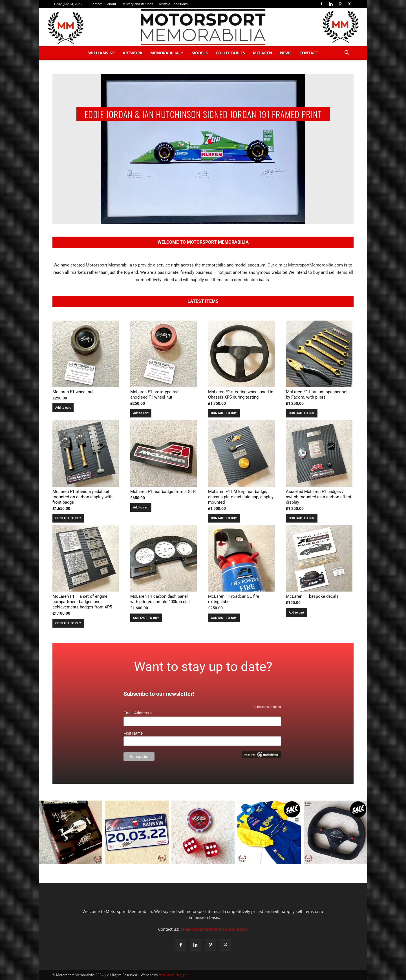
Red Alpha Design (173, 975)
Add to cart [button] (63, 408)
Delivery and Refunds (137, 4)
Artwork (133, 53)
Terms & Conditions (173, 4)
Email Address (138, 713)
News (286, 53)
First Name (133, 733)
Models (200, 53)
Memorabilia (167, 53)
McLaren (262, 53)
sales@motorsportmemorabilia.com (214, 929)
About (112, 4)
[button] (347, 53)
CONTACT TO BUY (224, 413)
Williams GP (101, 53)
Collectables (230, 53)
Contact (96, 4)
